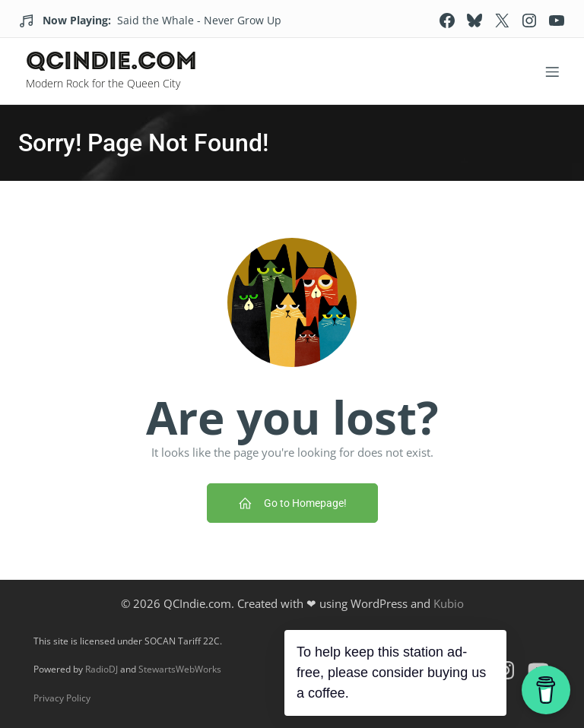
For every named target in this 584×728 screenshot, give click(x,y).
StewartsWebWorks (180, 669)
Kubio (449, 603)
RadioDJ (102, 669)
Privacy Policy (62, 698)
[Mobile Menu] (552, 71)
